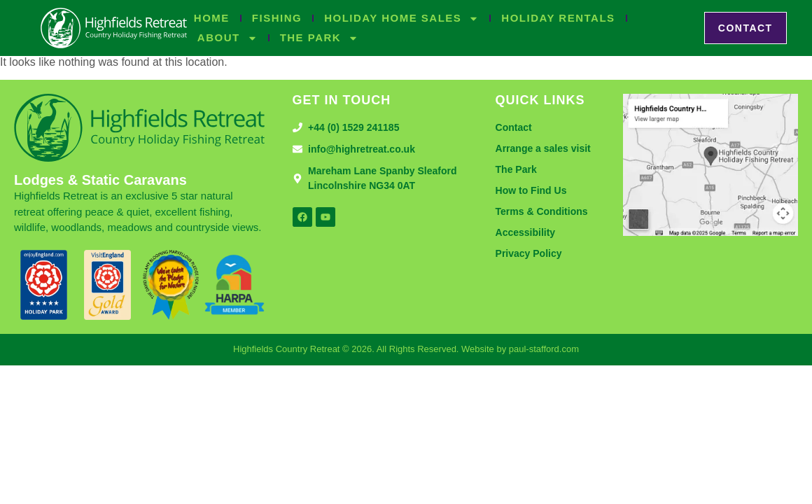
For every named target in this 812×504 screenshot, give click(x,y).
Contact (514, 127)
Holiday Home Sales (401, 18)
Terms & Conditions (542, 211)
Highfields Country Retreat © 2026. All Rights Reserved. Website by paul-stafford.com (406, 349)
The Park (320, 38)
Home (212, 18)
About (227, 38)
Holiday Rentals (558, 18)
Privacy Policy (529, 253)
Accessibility (526, 232)
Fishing (277, 18)
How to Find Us (531, 190)
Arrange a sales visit (543, 148)
